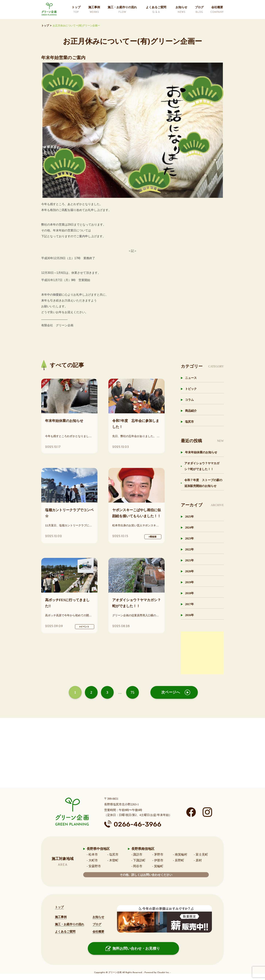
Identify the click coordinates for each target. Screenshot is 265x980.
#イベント (84, 627)
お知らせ (98, 917)
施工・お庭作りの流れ (70, 924)
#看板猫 (153, 537)
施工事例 (61, 917)
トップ (45, 26)
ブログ (97, 924)
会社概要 (98, 932)
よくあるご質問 (65, 932)
